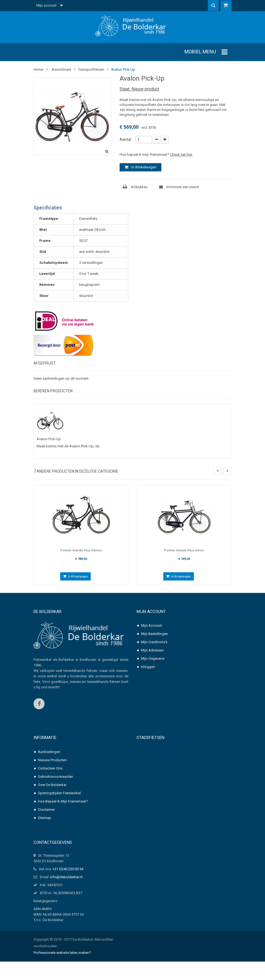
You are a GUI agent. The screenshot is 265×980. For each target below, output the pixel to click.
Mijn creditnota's (154, 642)
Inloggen (148, 667)
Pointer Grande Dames (171, 784)
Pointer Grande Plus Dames (81, 550)
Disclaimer (46, 810)
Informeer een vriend (182, 187)
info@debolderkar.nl (66, 895)
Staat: (125, 89)
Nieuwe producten (52, 760)
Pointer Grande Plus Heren (184, 550)
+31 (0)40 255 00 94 (68, 887)
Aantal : (126, 139)
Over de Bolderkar (52, 785)
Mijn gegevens (153, 659)
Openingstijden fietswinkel (59, 793)
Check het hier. (181, 154)
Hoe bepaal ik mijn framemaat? (63, 802)
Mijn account (151, 612)
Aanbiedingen (49, 752)
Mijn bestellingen (154, 634)
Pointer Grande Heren (171, 798)
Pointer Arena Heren (169, 767)
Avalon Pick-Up (49, 439)
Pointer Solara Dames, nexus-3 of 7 (180, 814)
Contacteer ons (50, 769)
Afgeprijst (45, 363)
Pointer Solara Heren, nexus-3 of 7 (179, 831)
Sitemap (45, 818)
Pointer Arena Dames (170, 751)
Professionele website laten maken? (62, 971)
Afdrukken (139, 187)
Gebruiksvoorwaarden (56, 777)
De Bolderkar (48, 612)
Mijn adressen (152, 651)
